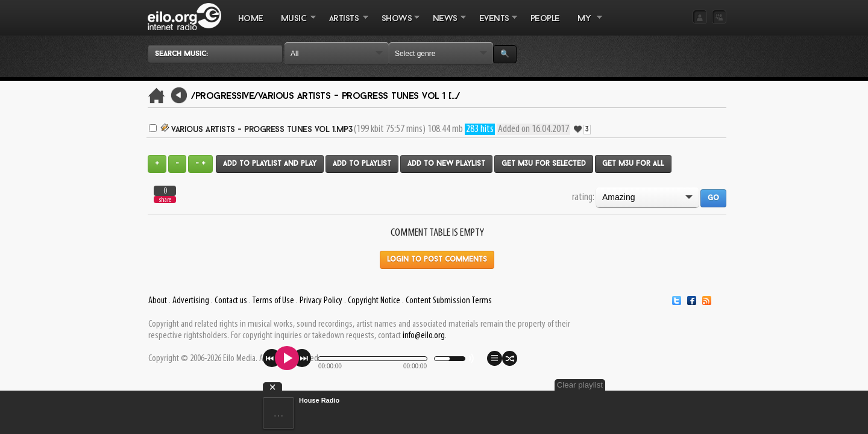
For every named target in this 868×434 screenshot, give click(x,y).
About (158, 301)
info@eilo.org (424, 336)
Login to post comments (437, 260)
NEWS (445, 25)
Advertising (191, 301)
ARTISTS (344, 25)
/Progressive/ (225, 96)
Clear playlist (698, 385)
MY (585, 25)
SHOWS (396, 25)
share (165, 200)
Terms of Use (273, 301)
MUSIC (294, 25)
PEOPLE (545, 19)
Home (251, 19)
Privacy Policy (321, 301)
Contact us (231, 301)
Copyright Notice (374, 301)
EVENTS (494, 25)
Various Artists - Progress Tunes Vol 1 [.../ (359, 96)
